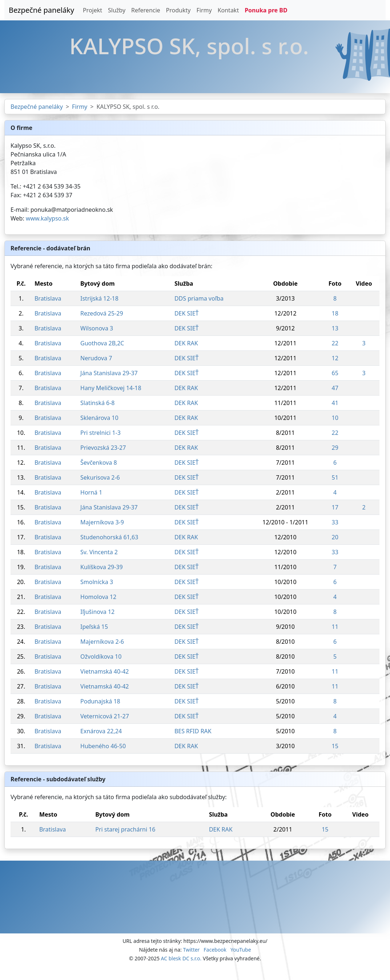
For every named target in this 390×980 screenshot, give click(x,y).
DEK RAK (186, 343)
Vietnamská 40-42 (104, 671)
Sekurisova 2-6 (100, 477)
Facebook (215, 950)
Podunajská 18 (100, 701)
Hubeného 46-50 (103, 746)
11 (335, 627)
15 (335, 746)
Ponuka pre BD (266, 10)
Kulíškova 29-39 (102, 567)
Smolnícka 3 (97, 582)
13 (335, 328)
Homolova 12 (98, 597)
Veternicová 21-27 (105, 716)
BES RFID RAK (193, 731)
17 (335, 507)
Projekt (93, 10)
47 (335, 388)
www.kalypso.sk (47, 218)
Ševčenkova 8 (99, 463)
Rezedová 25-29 (102, 313)
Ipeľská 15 (94, 627)
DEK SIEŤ (187, 313)
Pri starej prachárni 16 (125, 829)
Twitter (191, 950)
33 (335, 522)
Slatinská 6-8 (97, 403)
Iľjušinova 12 (97, 612)
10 (335, 418)
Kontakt (228, 10)
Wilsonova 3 (97, 328)
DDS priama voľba (199, 298)
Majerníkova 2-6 (102, 642)
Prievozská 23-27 (103, 448)
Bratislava (48, 298)
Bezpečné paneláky (41, 10)
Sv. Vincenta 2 (99, 552)
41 (335, 403)
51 (335, 477)
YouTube (241, 950)
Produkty (178, 10)
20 (335, 537)
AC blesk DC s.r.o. (181, 958)
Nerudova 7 (96, 358)
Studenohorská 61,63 (109, 537)
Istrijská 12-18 (99, 298)
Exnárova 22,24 (101, 731)
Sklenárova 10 (99, 418)
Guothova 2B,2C (102, 343)
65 (335, 373)
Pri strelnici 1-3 (100, 433)
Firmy (204, 10)
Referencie (146, 10)
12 (335, 358)
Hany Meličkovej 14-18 (111, 388)
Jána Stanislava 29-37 (109, 373)
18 (335, 313)
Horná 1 (91, 492)
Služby (117, 10)
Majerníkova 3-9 (102, 522)
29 (335, 448)
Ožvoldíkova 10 (101, 656)
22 (335, 343)
